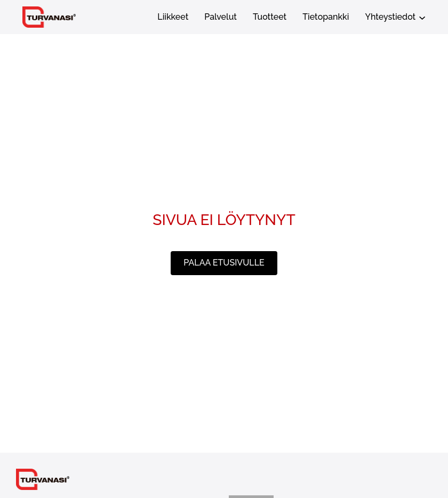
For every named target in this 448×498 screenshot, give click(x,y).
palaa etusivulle (224, 263)
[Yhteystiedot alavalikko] (422, 17)
